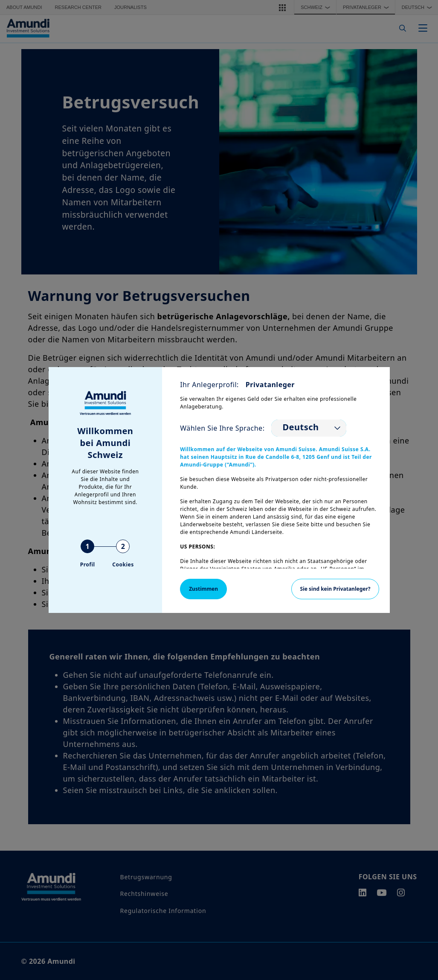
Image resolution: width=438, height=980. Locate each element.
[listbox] (309, 428)
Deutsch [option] (300, 427)
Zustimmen (203, 589)
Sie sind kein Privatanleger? (335, 589)
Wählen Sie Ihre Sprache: (222, 428)
